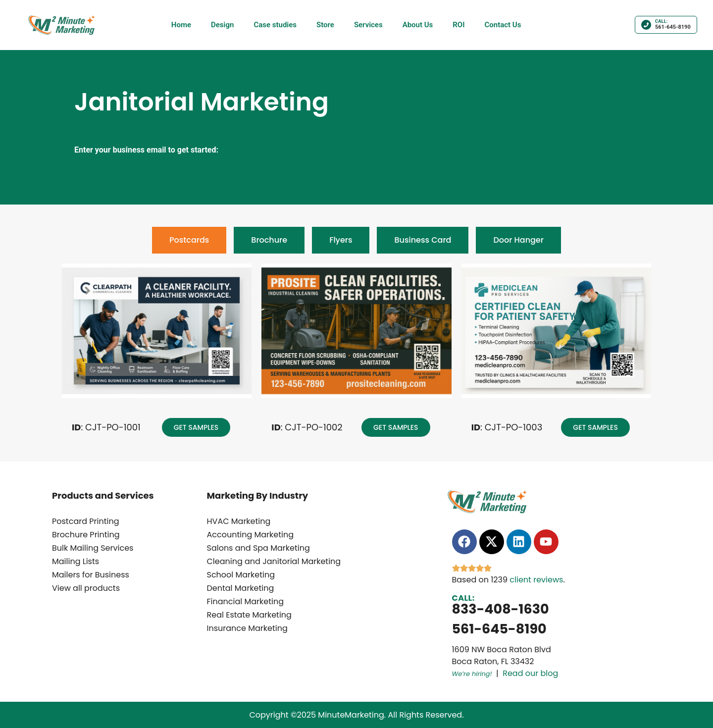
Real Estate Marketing (249, 615)
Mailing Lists (76, 561)
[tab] (189, 240)
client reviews (536, 580)
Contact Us (503, 25)
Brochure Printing (86, 535)
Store (325, 25)
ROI (458, 25)
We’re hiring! (472, 674)
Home (181, 25)
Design (222, 25)
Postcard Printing (86, 521)
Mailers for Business (91, 575)
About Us (418, 25)
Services (368, 25)
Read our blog (530, 673)
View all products (86, 588)
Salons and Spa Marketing (258, 548)
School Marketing (241, 575)
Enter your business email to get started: (146, 150)
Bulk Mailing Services (93, 548)
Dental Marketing (241, 588)
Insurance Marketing (247, 628)
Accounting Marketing (251, 535)
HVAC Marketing (239, 521)
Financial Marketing (246, 601)
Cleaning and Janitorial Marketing (274, 561)
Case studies (275, 25)
